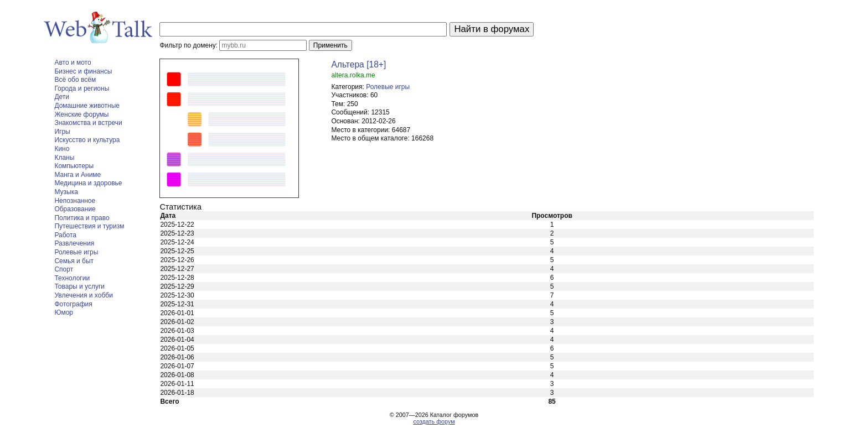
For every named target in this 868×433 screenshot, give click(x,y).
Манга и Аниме (77, 175)
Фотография (73, 304)
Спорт (64, 269)
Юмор (64, 312)
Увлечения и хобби (83, 295)
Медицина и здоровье (88, 183)
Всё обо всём (75, 80)
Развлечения (74, 243)
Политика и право (82, 218)
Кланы (64, 158)
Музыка (66, 192)
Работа (65, 235)
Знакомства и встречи (88, 123)
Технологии (72, 278)
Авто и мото (73, 62)
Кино (62, 149)
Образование (75, 209)
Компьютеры (74, 166)
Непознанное (75, 201)
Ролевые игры (76, 252)
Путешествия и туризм (89, 226)
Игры (62, 132)
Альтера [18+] (358, 64)
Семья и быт (74, 261)
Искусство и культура (87, 140)
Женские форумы (81, 114)
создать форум (434, 421)
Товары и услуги (79, 286)
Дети (62, 97)
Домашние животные (87, 106)
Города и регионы (82, 88)
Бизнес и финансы (83, 71)
